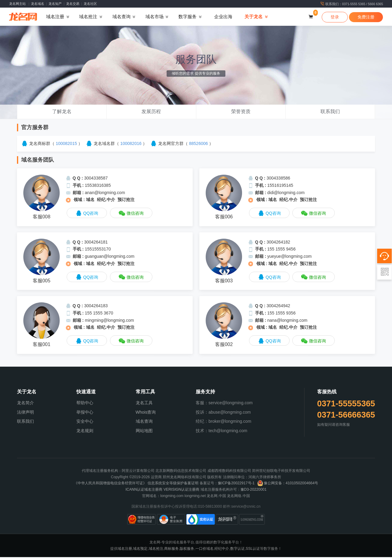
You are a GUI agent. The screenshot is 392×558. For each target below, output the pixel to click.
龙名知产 (55, 4)
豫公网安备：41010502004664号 (288, 484)
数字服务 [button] (188, 17)
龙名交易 (73, 4)
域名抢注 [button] (88, 17)
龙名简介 (25, 404)
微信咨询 (131, 215)
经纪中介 (222, 550)
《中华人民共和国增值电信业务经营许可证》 (110, 484)
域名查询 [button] (121, 17)
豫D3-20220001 (254, 491)
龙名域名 (38, 4)
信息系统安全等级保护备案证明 (173, 484)
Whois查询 (146, 413)
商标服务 (171, 550)
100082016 (131, 145)
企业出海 (223, 17)
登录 (335, 18)
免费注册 (366, 18)
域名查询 (144, 422)
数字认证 (238, 550)
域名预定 (140, 550)
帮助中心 (85, 404)
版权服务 (187, 550)
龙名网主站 (17, 4)
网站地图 (144, 432)
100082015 (66, 145)
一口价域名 (204, 550)
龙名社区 (90, 4)
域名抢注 (156, 550)
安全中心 (85, 422)
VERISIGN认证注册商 (182, 491)
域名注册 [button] (55, 17)
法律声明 (25, 413)
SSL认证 (253, 550)
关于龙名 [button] (254, 17)
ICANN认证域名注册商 (144, 491)
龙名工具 (144, 404)
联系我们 (25, 422)
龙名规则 (85, 432)
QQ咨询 (87, 215)
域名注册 (125, 550)
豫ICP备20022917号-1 (236, 484)
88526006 (198, 145)
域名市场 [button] (154, 17)
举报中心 (85, 413)
